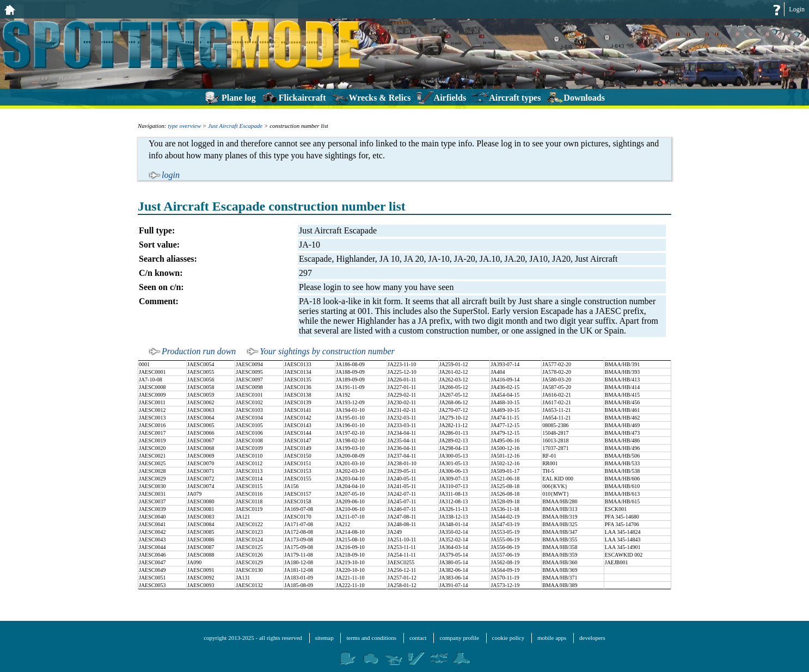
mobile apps (552, 638)
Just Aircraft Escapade (235, 126)
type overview (184, 126)
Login (797, 9)
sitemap (324, 638)
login (171, 175)
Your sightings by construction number (327, 351)
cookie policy (508, 638)
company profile (459, 638)
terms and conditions (371, 638)
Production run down (199, 351)
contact (418, 638)
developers (592, 638)
